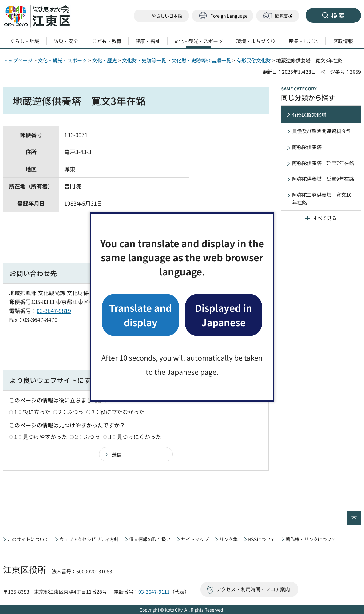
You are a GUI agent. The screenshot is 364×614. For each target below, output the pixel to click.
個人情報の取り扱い (150, 539)
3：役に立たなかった (118, 412)
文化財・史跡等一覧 (144, 60)
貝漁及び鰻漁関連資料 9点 (321, 131)
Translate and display (140, 315)
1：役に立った (32, 412)
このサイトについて (28, 539)
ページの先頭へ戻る (361, 515)
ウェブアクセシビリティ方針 (89, 539)
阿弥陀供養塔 (307, 147)
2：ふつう (71, 412)
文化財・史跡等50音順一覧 (201, 60)
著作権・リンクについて (311, 539)
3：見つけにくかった (135, 437)
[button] (223, 16)
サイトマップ (195, 539)
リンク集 (228, 539)
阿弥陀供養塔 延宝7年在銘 (323, 163)
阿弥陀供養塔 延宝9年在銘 (323, 179)
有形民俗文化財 (254, 60)
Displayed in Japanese (224, 315)
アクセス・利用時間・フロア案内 (253, 589)
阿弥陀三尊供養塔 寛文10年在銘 (322, 199)
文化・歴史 (105, 60)
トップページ (18, 60)
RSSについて (262, 539)
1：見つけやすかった (41, 437)
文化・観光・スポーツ (62, 60)
